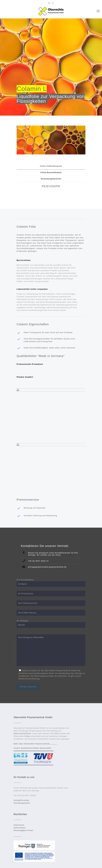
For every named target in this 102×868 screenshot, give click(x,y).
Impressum (19, 825)
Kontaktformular (21, 800)
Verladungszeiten (22, 803)
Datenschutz (20, 828)
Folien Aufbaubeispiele (51, 166)
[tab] (51, 166)
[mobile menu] (98, 11)
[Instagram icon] (53, 3)
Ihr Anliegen (51, 624)
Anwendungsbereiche (51, 179)
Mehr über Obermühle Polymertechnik (32, 744)
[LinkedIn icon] (49, 3)
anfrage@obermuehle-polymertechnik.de (47, 567)
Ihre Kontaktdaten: (51, 583)
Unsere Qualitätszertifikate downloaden (32, 748)
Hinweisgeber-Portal (23, 830)
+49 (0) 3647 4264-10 (38, 561)
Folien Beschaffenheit (51, 172)
